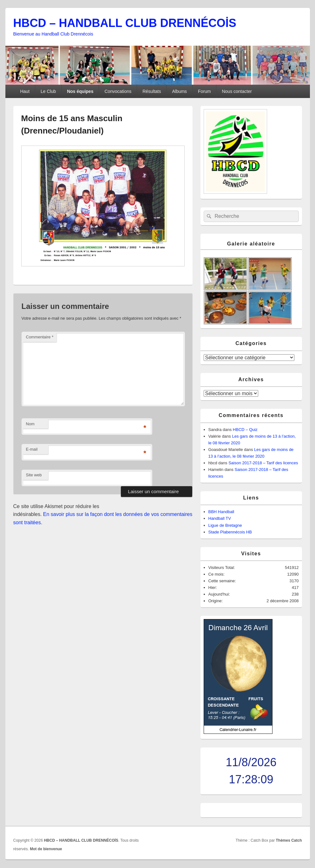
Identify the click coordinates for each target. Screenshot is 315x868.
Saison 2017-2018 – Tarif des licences (263, 463)
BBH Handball (221, 512)
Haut (25, 91)
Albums (179, 91)
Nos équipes (80, 91)
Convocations (118, 91)
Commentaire (40, 337)
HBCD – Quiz (245, 430)
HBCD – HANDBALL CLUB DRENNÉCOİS (125, 23)
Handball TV (220, 518)
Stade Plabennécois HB (230, 532)
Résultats (152, 91)
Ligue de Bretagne (225, 525)
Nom (30, 424)
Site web (34, 475)
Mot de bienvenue (46, 849)
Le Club (48, 91)
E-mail (32, 449)
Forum (204, 91)
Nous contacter (237, 91)
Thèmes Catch (289, 840)
